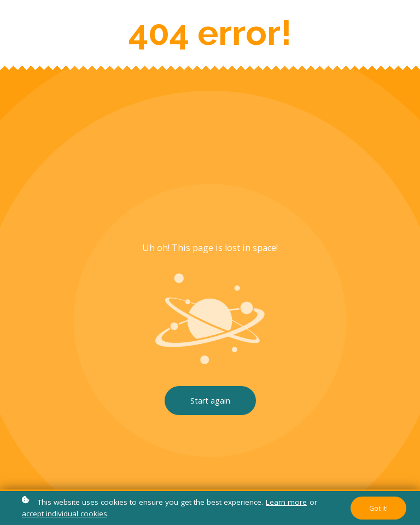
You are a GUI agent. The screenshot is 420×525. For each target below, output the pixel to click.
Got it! (378, 508)
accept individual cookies (65, 514)
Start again (210, 401)
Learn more (286, 502)
